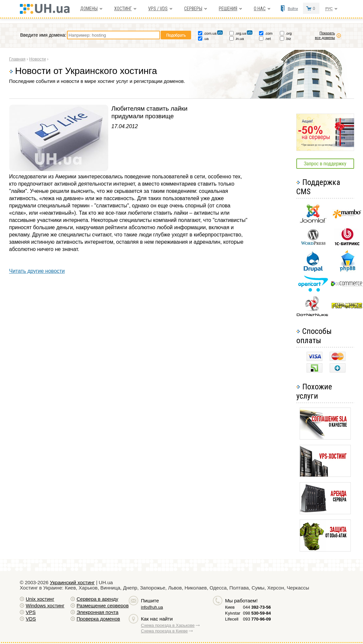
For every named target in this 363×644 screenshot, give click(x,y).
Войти (293, 9)
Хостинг (123, 9)
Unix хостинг (40, 599)
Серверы (193, 9)
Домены (89, 9)
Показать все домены (325, 35)
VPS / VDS (158, 9)
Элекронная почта (98, 612)
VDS (31, 619)
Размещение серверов (103, 606)
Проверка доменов (98, 619)
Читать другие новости (37, 271)
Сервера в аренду (97, 599)
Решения (228, 9)
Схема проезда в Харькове (168, 625)
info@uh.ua (152, 607)
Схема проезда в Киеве (164, 631)
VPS (31, 612)
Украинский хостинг (72, 582)
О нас (260, 9)
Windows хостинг (45, 606)
